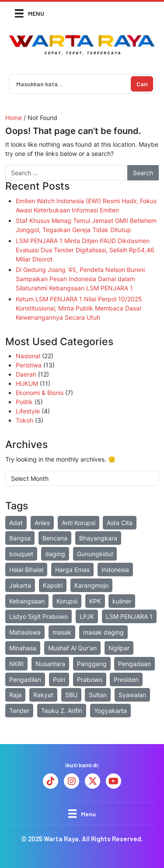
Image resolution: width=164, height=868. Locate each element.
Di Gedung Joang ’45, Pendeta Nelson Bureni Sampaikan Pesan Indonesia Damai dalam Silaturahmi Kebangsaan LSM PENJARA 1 (80, 279)
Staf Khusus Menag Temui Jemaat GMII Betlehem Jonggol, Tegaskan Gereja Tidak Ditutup (86, 225)
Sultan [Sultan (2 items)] (98, 695)
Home (14, 118)
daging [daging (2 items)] (55, 554)
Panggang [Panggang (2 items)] (92, 664)
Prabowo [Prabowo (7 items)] (90, 679)
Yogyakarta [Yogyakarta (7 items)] (110, 711)
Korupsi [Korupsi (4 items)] (67, 601)
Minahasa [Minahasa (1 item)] (23, 648)
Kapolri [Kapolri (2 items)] (53, 585)
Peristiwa (29, 365)
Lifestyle (28, 411)
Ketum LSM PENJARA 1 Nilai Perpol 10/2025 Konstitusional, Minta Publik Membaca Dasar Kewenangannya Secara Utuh (79, 308)
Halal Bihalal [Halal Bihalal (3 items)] (26, 570)
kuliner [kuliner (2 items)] (122, 601)
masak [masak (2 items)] (62, 632)
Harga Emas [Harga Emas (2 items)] (72, 570)
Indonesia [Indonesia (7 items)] (115, 570)
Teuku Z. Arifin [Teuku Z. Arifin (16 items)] (62, 711)
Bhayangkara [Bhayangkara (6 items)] (98, 538)
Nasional (28, 356)
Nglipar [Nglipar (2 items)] (119, 648)
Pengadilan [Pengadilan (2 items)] (25, 679)
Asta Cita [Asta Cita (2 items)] (120, 523)
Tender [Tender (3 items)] (19, 711)
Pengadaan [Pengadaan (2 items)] (134, 664)
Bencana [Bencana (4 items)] (55, 538)
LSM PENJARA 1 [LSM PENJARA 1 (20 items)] (129, 616)
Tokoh (24, 420)
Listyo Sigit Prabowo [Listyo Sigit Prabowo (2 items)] (38, 616)
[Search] (69, 84)
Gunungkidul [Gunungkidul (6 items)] (95, 554)
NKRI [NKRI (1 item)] (16, 664)
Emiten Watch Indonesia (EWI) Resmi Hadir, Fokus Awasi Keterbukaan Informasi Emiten (86, 205)
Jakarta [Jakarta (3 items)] (20, 585)
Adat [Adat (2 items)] (16, 523)
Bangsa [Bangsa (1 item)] (20, 538)
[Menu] (30, 13)
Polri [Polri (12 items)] (59, 679)
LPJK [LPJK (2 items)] (87, 616)
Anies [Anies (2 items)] (42, 523)
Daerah (26, 374)
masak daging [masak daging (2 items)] (103, 632)
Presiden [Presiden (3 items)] (126, 679)
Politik (24, 402)
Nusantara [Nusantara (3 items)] (50, 664)
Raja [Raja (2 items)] (15, 695)
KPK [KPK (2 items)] (95, 601)
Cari (142, 84)
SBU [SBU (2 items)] (71, 695)
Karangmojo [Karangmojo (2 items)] (91, 585)
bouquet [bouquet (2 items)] (21, 554)
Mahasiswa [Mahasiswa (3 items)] (25, 632)
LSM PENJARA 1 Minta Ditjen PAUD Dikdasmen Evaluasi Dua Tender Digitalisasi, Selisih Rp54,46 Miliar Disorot (85, 250)
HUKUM (27, 383)
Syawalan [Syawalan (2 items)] (132, 695)
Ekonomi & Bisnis (40, 393)
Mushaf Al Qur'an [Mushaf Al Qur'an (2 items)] (72, 648)
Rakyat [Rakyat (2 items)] (43, 695)
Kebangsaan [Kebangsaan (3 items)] (27, 601)
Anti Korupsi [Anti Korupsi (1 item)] (79, 523)
